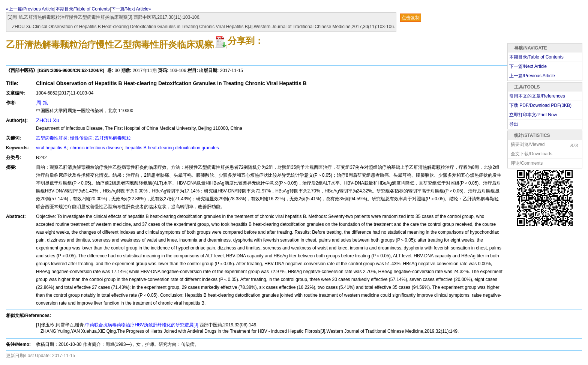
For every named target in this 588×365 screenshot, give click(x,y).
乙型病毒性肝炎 (52, 138)
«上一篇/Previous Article (30, 9)
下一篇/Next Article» (131, 9)
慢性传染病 (81, 138)
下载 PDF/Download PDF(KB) (540, 105)
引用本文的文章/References (537, 96)
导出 (514, 124)
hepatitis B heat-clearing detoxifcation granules (171, 148)
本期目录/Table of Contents (83, 9)
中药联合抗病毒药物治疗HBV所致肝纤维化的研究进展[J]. (142, 325)
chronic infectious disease (95, 148)
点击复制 (411, 18)
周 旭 (42, 103)
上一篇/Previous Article (532, 76)
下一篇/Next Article (528, 66)
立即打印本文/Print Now (533, 115)
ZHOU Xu (48, 120)
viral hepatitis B (51, 148)
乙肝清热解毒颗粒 (113, 138)
